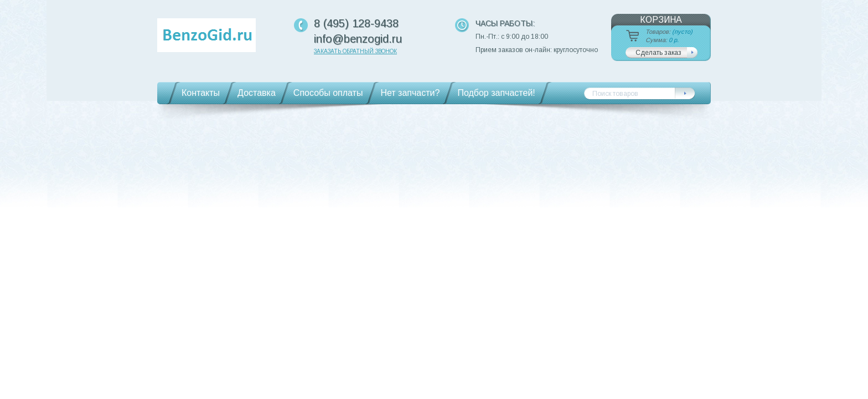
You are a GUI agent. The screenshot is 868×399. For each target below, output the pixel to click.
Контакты (201, 93)
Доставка (257, 93)
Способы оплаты (328, 93)
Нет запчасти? (410, 93)
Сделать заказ (658, 53)
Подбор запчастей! (496, 93)
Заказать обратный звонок (355, 51)
